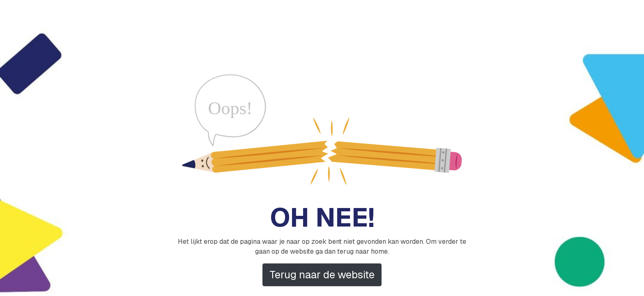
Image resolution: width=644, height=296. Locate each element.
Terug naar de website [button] (322, 275)
